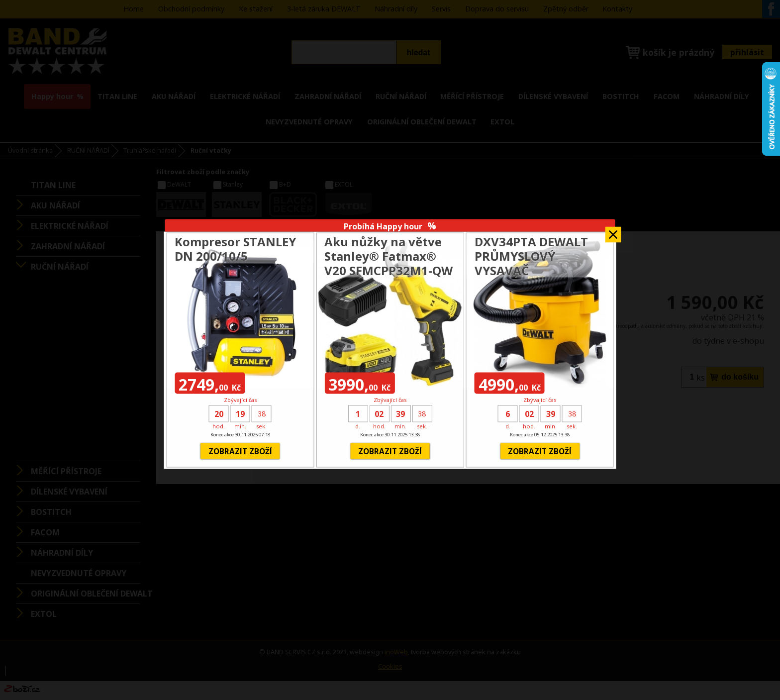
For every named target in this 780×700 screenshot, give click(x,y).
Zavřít (613, 231)
